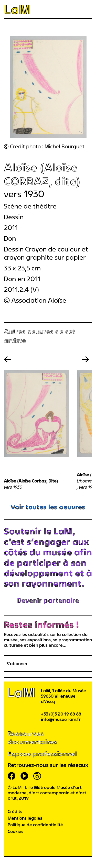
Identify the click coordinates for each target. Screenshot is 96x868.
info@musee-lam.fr (61, 719)
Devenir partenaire (48, 600)
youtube (24, 776)
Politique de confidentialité (35, 825)
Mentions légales (25, 818)
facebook (12, 776)
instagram (37, 776)
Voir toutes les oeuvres (48, 507)
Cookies (15, 831)
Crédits (15, 811)
